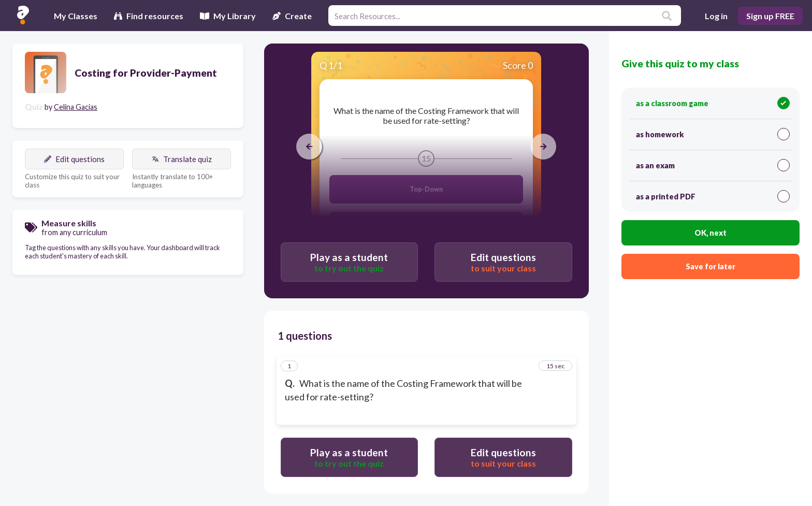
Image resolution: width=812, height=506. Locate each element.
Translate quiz (182, 159)
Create (292, 16)
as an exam (713, 165)
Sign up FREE (770, 16)
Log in (716, 16)
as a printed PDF (713, 196)
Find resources (149, 16)
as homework (713, 134)
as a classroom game (713, 103)
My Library (228, 16)
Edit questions (74, 159)
